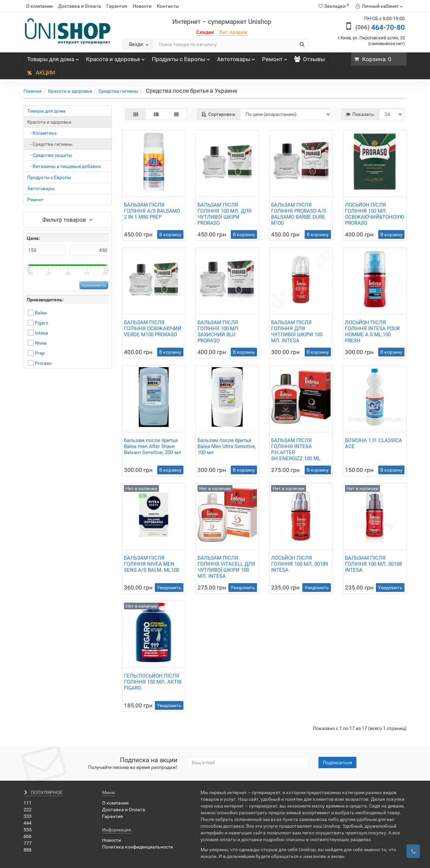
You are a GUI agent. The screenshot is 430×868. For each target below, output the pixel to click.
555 (28, 830)
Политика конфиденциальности (138, 847)
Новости (142, 6)
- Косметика (42, 133)
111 (28, 803)
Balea (41, 313)
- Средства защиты (50, 155)
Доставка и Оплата (80, 6)
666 (28, 836)
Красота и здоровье (115, 57)
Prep (40, 353)
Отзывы (310, 59)
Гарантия (117, 6)
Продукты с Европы (181, 57)
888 (28, 850)
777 (28, 843)
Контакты (168, 6)
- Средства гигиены (50, 144)
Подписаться (337, 763)
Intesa (41, 333)
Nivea (41, 343)
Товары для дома (53, 57)
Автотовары (236, 57)
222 (28, 810)
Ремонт (275, 57)
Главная (33, 91)
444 (28, 823)
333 (28, 816)
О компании (39, 6)
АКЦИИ (41, 73)
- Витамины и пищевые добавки (64, 166)
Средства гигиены (118, 91)
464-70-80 (380, 28)
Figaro (42, 323)
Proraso (43, 363)
